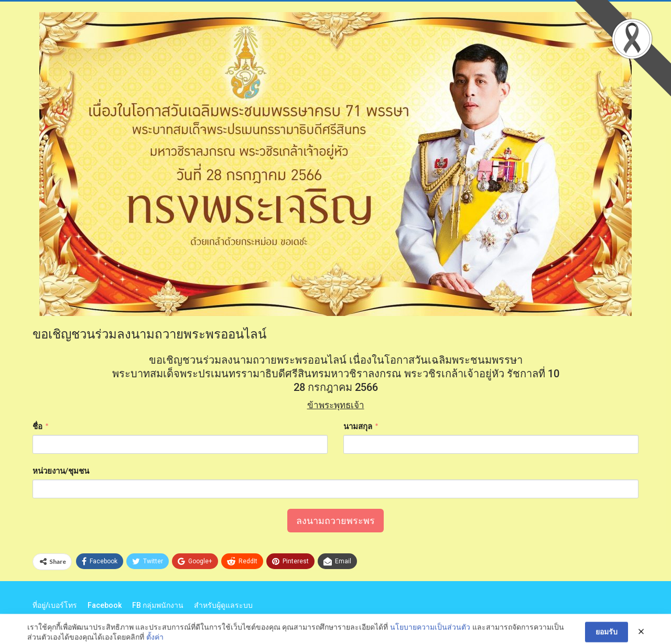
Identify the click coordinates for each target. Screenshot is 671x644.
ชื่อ (37, 426)
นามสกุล (358, 426)
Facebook (105, 605)
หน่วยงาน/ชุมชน (61, 471)
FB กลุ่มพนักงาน (158, 605)
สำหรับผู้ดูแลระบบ (223, 605)
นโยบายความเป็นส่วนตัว (430, 636)
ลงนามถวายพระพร (335, 521)
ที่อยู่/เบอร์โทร (55, 605)
